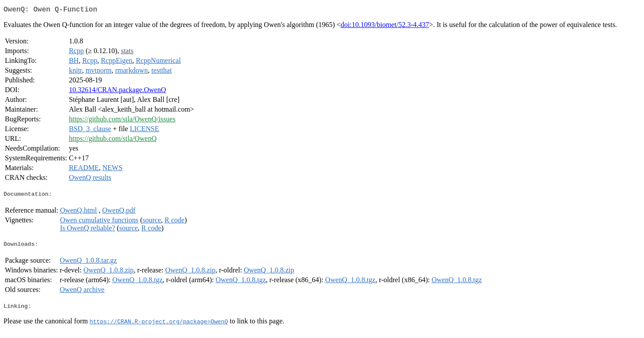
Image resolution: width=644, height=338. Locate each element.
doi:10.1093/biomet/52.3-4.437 (385, 26)
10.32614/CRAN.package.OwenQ (117, 91)
